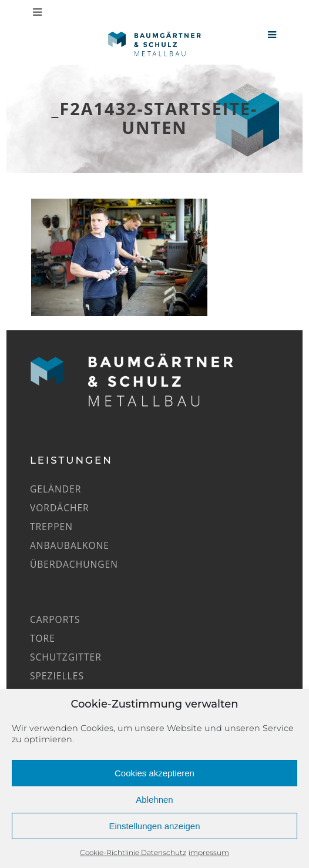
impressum (209, 852)
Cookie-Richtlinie (110, 852)
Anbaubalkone (70, 545)
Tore (43, 638)
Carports (55, 619)
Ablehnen (154, 800)
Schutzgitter (66, 657)
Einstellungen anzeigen (154, 826)
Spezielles (57, 676)
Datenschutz (164, 852)
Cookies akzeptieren (154, 773)
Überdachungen (74, 564)
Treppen (51, 527)
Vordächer (60, 508)
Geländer (56, 489)
